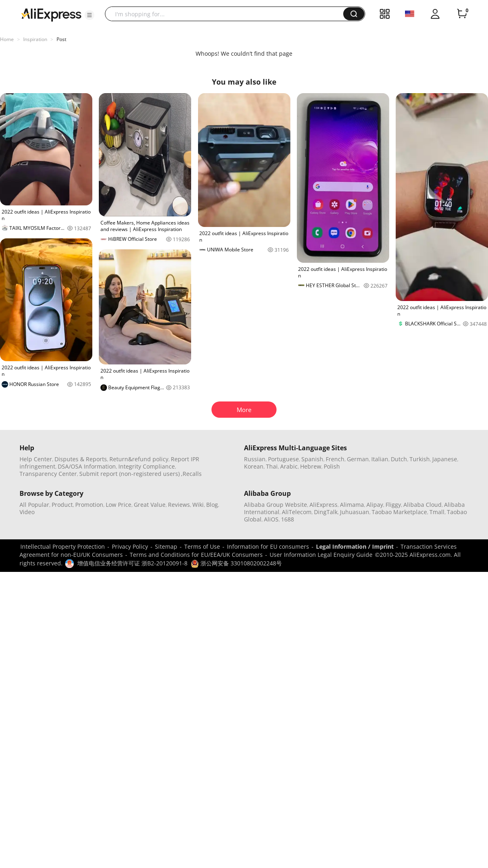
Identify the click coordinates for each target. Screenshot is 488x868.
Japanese (445, 459)
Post (61, 39)
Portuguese (283, 459)
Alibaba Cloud (423, 505)
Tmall (437, 512)
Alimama (352, 505)
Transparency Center (48, 474)
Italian (380, 459)
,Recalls (191, 474)
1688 (288, 519)
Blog (212, 505)
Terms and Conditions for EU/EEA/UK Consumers (196, 555)
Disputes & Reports (81, 459)
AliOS (271, 519)
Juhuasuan (355, 512)
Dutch (399, 459)
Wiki (198, 505)
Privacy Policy (130, 546)
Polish (332, 466)
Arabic (289, 466)
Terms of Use (202, 546)
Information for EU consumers (268, 546)
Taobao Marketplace (399, 512)
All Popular (34, 505)
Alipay (375, 505)
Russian (255, 459)
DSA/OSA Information (87, 466)
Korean (254, 466)
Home (7, 39)
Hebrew (311, 466)
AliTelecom (297, 512)
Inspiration (35, 39)
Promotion (89, 505)
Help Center (36, 459)
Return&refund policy (139, 459)
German (358, 459)
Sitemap (166, 546)
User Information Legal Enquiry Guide (321, 555)
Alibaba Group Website (276, 505)
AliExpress (324, 505)
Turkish (420, 459)
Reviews (179, 505)
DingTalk (326, 512)
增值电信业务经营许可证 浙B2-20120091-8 (132, 563)
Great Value (150, 505)
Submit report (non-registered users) (130, 474)
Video (27, 512)
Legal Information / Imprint (355, 546)
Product (62, 505)
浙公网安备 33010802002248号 (236, 563)
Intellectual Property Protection (63, 546)
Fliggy (393, 505)
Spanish (312, 459)
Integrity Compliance (147, 466)
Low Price (119, 505)
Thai (272, 466)
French (335, 459)
